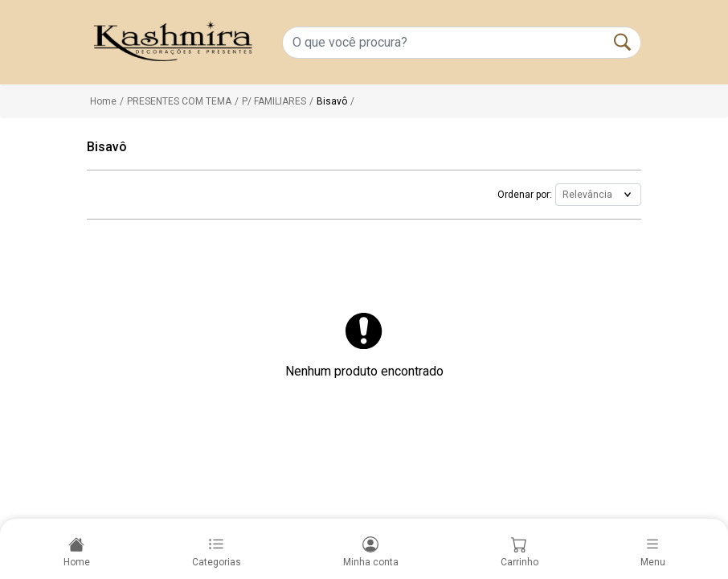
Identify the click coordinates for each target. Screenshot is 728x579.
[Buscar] (622, 43)
